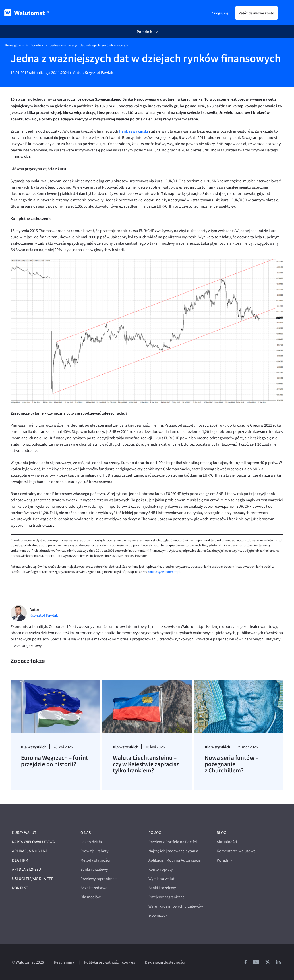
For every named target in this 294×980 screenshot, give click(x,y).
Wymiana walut (161, 879)
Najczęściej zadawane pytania (173, 851)
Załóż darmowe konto (257, 13)
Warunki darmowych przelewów (176, 906)
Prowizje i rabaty (94, 851)
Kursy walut (24, 833)
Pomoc (155, 833)
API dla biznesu (27, 869)
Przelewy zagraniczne (98, 879)
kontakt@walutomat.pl (164, 572)
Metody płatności (95, 860)
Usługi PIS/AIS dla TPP (33, 879)
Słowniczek (158, 915)
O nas (86, 833)
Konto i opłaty (160, 869)
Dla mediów (91, 897)
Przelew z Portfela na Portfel (173, 842)
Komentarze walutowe (236, 851)
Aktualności (227, 842)
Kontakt (20, 888)
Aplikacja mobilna (30, 851)
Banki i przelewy (94, 869)
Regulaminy (64, 962)
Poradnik (144, 32)
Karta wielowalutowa (33, 842)
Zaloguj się (220, 13)
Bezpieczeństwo (94, 888)
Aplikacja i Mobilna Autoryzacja (175, 860)
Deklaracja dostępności (165, 962)
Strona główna (14, 45)
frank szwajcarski (134, 131)
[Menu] (286, 13)
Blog (222, 833)
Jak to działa (91, 842)
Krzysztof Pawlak (99, 73)
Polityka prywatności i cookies (110, 962)
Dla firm (20, 860)
